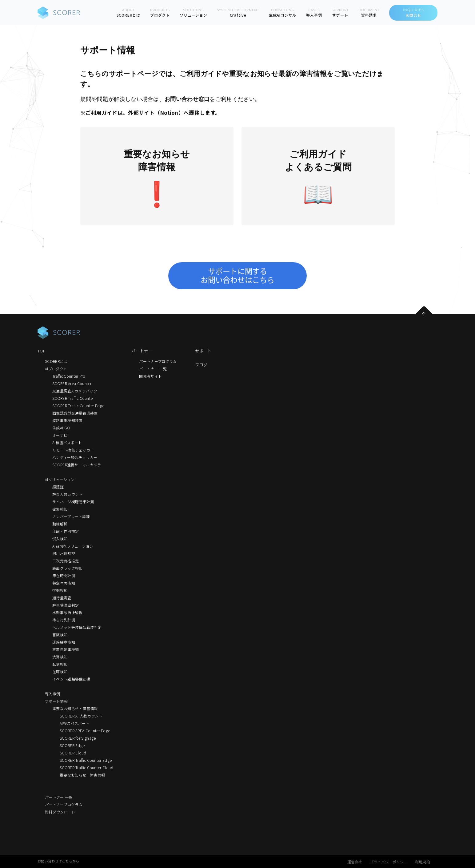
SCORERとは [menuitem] (56, 361)
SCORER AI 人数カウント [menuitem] (81, 716)
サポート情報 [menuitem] (56, 701)
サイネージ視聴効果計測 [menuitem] (73, 502)
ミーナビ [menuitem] (60, 435)
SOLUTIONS (194, 13)
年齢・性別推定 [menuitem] (66, 531)
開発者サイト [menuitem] (150, 376)
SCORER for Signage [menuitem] (78, 738)
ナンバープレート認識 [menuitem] (71, 516)
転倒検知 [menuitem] (60, 664)
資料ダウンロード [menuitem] (60, 812)
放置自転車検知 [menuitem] (66, 649)
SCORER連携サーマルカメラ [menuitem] (77, 465)
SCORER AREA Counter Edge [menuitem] (85, 731)
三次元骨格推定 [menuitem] (66, 561)
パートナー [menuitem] (142, 351)
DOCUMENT (369, 13)
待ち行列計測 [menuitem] (64, 620)
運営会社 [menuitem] (355, 862)
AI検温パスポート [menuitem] (67, 442)
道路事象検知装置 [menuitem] (67, 420)
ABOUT (128, 13)
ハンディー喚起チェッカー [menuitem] (75, 457)
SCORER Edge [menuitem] (72, 745)
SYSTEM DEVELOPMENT (238, 13)
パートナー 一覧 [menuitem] (59, 797)
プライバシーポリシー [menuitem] (389, 862)
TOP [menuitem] (42, 351)
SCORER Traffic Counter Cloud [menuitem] (86, 768)
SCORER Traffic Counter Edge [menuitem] (78, 406)
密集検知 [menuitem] (60, 509)
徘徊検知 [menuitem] (60, 590)
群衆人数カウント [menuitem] (67, 494)
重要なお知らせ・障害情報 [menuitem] (75, 708)
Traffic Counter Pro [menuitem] (69, 376)
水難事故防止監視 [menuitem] (67, 612)
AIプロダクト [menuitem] (56, 369)
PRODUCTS (160, 13)
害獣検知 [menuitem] (60, 635)
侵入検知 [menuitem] (60, 538)
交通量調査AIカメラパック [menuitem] (75, 391)
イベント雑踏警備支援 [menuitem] (71, 679)
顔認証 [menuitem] (58, 487)
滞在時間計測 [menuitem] (64, 575)
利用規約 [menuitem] (423, 862)
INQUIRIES (413, 13)
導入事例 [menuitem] (52, 694)
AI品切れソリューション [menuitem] (73, 546)
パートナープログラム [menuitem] (64, 804)
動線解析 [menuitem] (60, 524)
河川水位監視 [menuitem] (64, 553)
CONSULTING (283, 13)
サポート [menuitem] (203, 351)
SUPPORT (340, 13)
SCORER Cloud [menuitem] (73, 753)
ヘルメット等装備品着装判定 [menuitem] (77, 627)
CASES (314, 13)
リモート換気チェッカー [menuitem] (73, 450)
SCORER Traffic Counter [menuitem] (73, 398)
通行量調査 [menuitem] (62, 598)
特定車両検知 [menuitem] (64, 583)
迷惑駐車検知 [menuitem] (64, 642)
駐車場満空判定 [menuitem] (66, 605)
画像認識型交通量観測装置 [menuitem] (75, 413)
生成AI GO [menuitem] (61, 428)
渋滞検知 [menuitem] (60, 657)
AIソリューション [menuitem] (60, 479)
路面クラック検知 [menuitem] (67, 568)
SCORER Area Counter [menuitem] (72, 383)
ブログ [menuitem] (201, 365)
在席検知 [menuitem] (60, 671)
